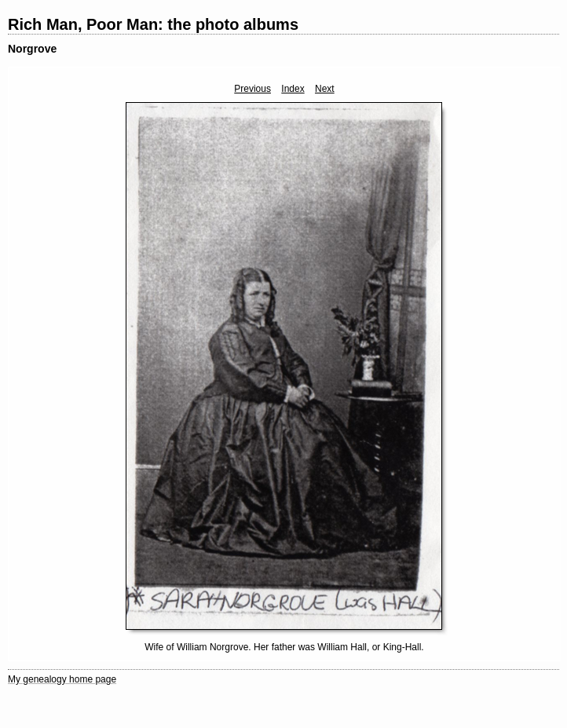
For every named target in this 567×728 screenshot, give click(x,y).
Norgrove (32, 49)
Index (293, 89)
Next (325, 89)
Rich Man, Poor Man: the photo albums (153, 24)
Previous (252, 89)
